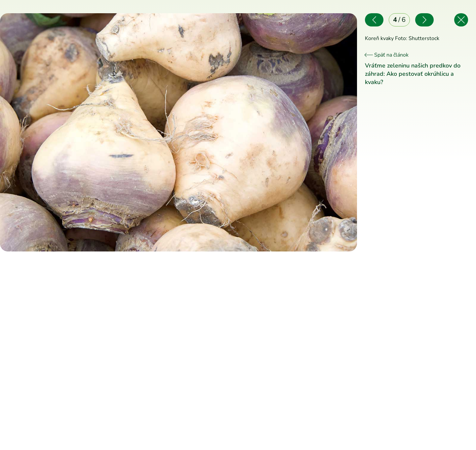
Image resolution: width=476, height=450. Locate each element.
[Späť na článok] (461, 20)
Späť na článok (387, 55)
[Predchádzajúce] (89, 132)
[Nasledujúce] (268, 132)
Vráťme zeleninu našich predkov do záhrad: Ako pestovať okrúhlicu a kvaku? (413, 74)
